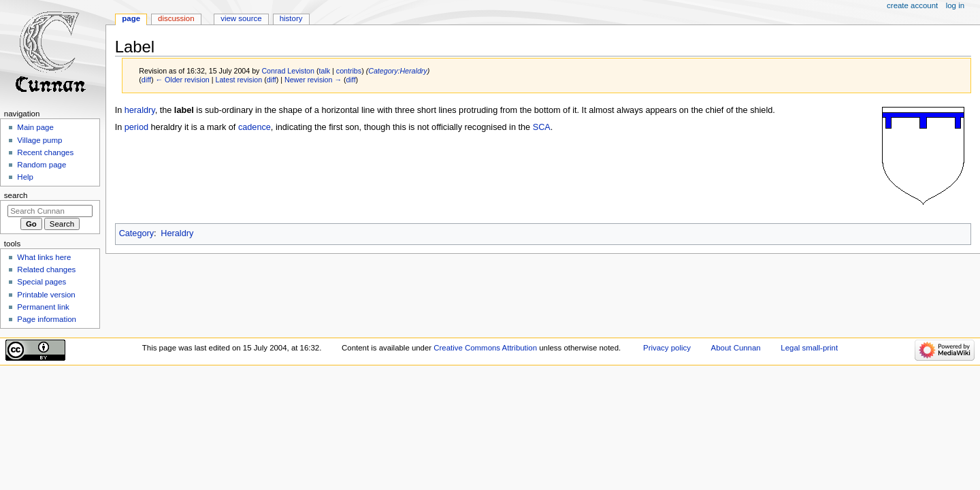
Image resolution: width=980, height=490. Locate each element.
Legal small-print (809, 348)
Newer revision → (313, 80)
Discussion (176, 18)
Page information (47, 319)
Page (131, 18)
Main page (35, 127)
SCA (542, 127)
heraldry (140, 110)
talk (325, 71)
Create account (912, 5)
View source (241, 18)
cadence (255, 127)
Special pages (42, 282)
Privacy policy (667, 348)
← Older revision (182, 80)
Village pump (39, 140)
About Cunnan (736, 348)
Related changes (46, 269)
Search (16, 195)
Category (136, 233)
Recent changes (45, 152)
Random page (42, 165)
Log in (955, 5)
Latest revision (239, 80)
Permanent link (43, 307)
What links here (44, 257)
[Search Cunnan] (50, 211)
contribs (349, 71)
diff (146, 80)
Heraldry (177, 233)
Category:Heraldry (397, 71)
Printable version (46, 295)
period (136, 127)
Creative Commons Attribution (485, 348)
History (291, 18)
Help (25, 177)
